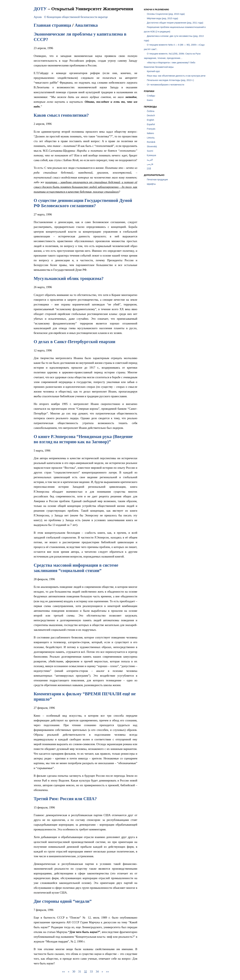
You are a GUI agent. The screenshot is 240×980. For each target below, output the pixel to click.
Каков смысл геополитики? (61, 115)
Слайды (151, 96)
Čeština (151, 111)
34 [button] (97, 971)
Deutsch (151, 115)
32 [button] (85, 971)
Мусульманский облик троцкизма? (69, 278)
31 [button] (80, 971)
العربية (150, 160)
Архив (38, 17)
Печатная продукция (157, 180)
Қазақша (151, 155)
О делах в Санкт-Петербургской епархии (74, 342)
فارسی (150, 164)
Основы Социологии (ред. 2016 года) (166, 14)
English (150, 120)
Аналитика (86, 25)
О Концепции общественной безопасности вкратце (76, 17)
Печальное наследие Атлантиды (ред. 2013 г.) (170, 80)
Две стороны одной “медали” (63, 901)
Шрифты (151, 184)
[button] (63, 971)
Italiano (150, 133)
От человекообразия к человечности (165, 85)
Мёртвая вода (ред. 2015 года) (162, 18)
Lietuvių (151, 138)
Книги (150, 100)
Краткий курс (153, 71)
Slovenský (152, 146)
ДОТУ (40, 9)
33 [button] (91, 971)
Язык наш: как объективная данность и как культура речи (176, 76)
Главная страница (52, 25)
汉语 (149, 168)
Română (151, 142)
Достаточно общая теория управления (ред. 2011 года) (175, 23)
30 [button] (74, 971)
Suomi (150, 151)
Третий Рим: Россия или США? (65, 799)
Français (151, 129)
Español (151, 124)
